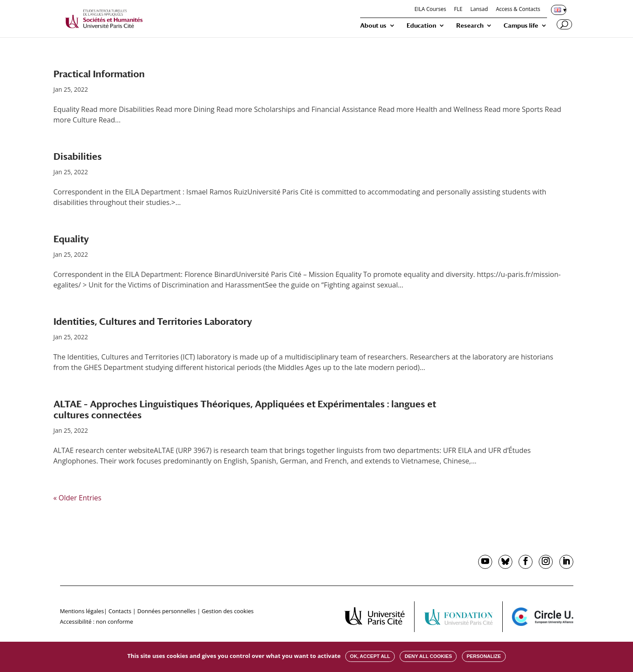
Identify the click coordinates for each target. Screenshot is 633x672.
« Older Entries (78, 498)
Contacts (120, 611)
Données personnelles (166, 611)
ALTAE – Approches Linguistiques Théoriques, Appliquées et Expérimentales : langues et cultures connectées (245, 410)
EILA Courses (430, 10)
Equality (71, 239)
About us (373, 26)
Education (421, 26)
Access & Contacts (518, 10)
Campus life (521, 26)
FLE (458, 10)
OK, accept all (370, 656)
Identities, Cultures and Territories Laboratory (153, 322)
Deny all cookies (428, 656)
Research (470, 26)
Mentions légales (82, 611)
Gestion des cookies (228, 611)
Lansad (479, 10)
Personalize (484, 656)
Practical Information (99, 74)
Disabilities (78, 156)
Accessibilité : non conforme (97, 622)
